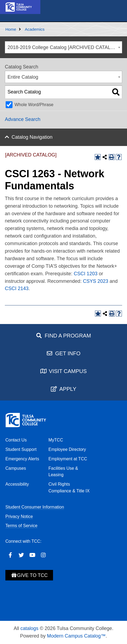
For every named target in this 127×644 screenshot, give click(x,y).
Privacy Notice (19, 516)
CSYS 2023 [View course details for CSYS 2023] (96, 281)
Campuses (16, 468)
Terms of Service (21, 526)
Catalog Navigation (32, 137)
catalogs (29, 628)
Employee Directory (67, 449)
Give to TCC (29, 575)
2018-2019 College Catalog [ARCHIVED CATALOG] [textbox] (63, 47)
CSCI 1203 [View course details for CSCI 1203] (86, 274)
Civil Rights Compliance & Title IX (69, 488)
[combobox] (63, 47)
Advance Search (23, 119)
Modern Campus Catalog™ (76, 636)
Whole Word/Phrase (34, 105)
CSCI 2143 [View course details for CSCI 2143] (17, 288)
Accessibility (17, 484)
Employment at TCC (68, 459)
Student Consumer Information (35, 507)
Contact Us (16, 440)
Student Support (21, 449)
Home (11, 29)
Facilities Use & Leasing (63, 472)
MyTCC (56, 440)
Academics (35, 29)
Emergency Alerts (22, 459)
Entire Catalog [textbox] (23, 77)
